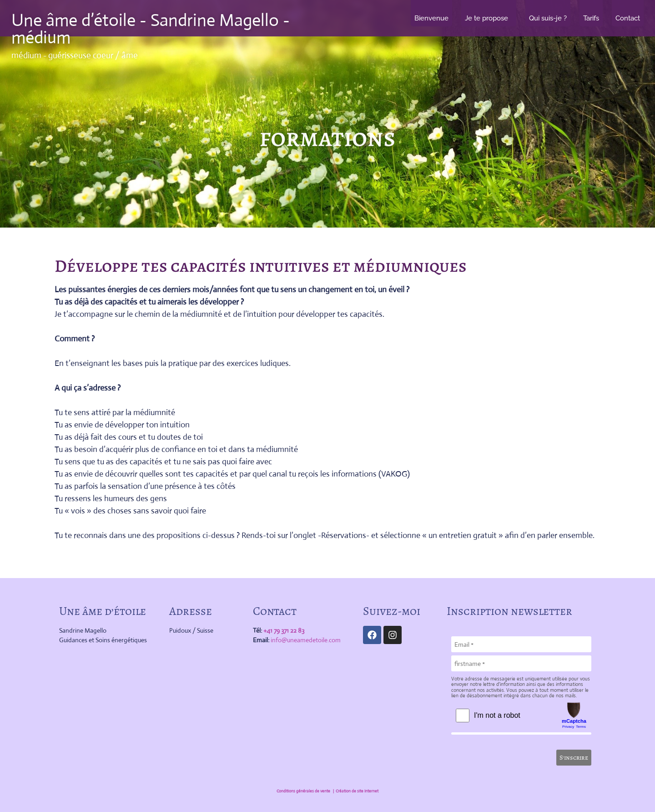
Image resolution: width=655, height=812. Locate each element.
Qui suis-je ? (548, 18)
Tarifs (591, 18)
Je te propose (489, 18)
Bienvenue (431, 18)
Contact (628, 18)
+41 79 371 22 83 (284, 630)
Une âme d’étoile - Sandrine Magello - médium (151, 29)
